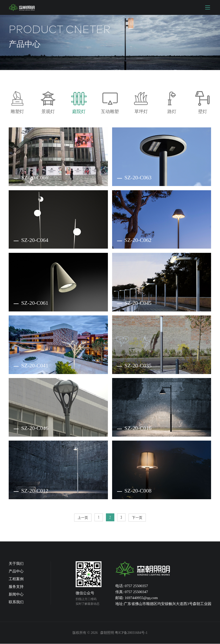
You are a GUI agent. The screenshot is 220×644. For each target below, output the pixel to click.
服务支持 (16, 587)
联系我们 (16, 602)
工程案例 (16, 579)
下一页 (137, 518)
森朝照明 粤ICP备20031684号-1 (124, 633)
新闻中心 (16, 595)
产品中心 (16, 571)
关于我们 (16, 564)
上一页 (83, 518)
